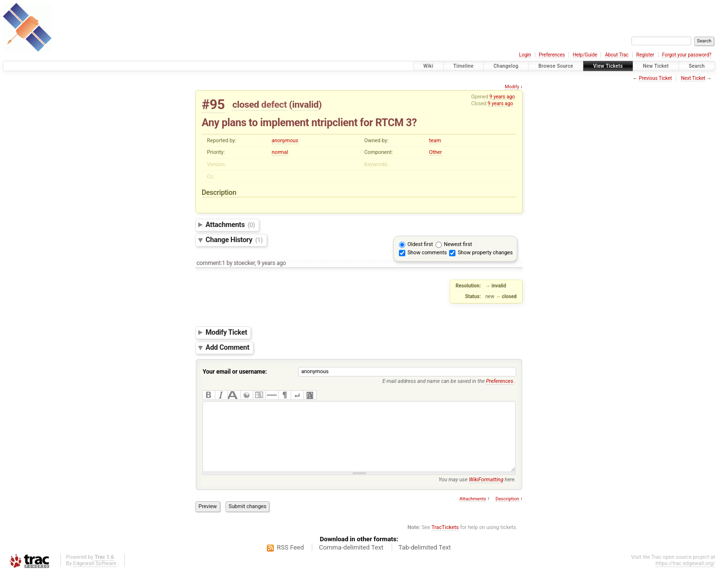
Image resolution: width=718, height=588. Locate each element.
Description (507, 513)
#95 (213, 104)
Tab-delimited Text (425, 562)
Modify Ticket (226, 332)
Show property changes (485, 253)
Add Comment (227, 348)
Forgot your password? (687, 55)
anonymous (285, 141)
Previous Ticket (655, 78)
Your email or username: (235, 372)
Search (697, 66)
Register (645, 55)
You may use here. (477, 494)
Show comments (427, 253)
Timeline (464, 66)
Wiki (428, 66)
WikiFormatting (486, 494)
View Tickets (608, 66)
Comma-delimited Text (351, 562)
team (435, 141)
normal (280, 152)
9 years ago (502, 97)
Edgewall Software (95, 578)
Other (435, 152)
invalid (305, 104)
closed (246, 104)
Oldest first (420, 244)
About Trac (617, 55)
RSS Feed (290, 562)
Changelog (506, 66)
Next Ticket (693, 78)
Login (525, 55)
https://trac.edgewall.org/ (685, 578)
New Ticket (656, 66)
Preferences (552, 55)
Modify (512, 86)
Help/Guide (585, 55)
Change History (234, 240)
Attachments (230, 225)
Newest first (458, 244)
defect (274, 104)
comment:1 (211, 263)
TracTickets (445, 542)
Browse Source (556, 66)
